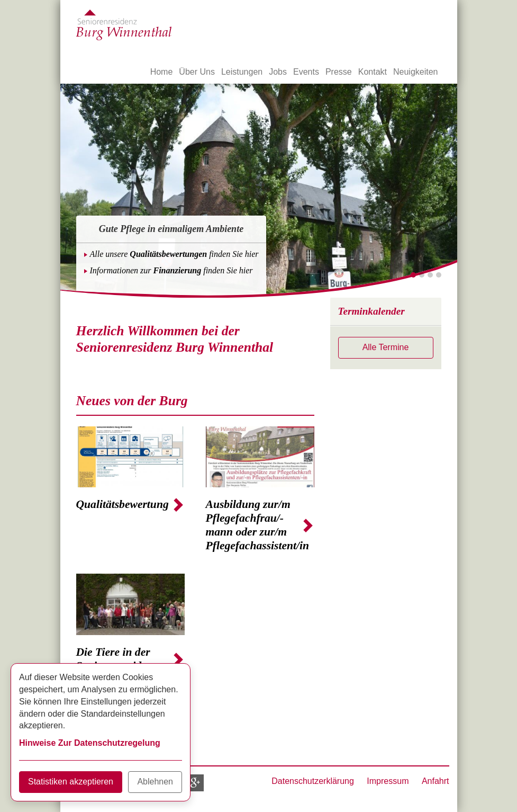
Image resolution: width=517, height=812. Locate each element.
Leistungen (242, 72)
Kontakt (373, 72)
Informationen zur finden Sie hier (171, 270)
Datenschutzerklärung (313, 781)
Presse (339, 72)
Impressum (388, 781)
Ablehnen (155, 782)
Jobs (278, 72)
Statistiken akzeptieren (71, 782)
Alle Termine (386, 347)
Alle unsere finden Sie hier (174, 254)
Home (162, 72)
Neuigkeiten (416, 72)
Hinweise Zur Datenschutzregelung (90, 743)
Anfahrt (436, 781)
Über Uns (197, 72)
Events (306, 72)
